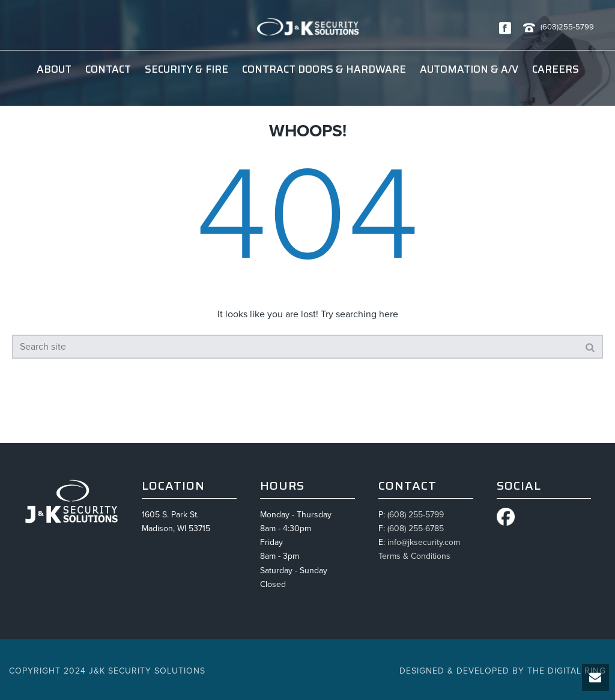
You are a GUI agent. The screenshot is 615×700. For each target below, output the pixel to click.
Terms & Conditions (414, 556)
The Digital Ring (567, 671)
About (54, 69)
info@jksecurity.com (424, 542)
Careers (556, 69)
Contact (108, 69)
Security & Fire (186, 69)
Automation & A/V (469, 69)
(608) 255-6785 (416, 528)
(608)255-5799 (567, 27)
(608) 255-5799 (416, 515)
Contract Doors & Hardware (324, 69)
